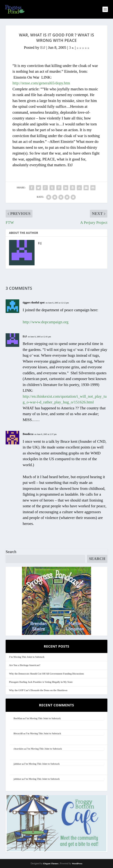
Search (11, 552)
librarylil (18, 734)
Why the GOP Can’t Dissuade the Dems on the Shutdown (38, 690)
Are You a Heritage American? (25, 665)
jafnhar (17, 764)
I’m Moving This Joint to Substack (27, 657)
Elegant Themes (51, 864)
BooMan (18, 718)
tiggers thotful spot (34, 303)
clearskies (18, 749)
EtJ (43, 48)
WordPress (77, 864)
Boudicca (28, 434)
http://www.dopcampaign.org (46, 322)
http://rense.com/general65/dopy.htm (41, 83)
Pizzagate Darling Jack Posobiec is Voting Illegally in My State (41, 682)
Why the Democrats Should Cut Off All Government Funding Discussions (46, 674)
